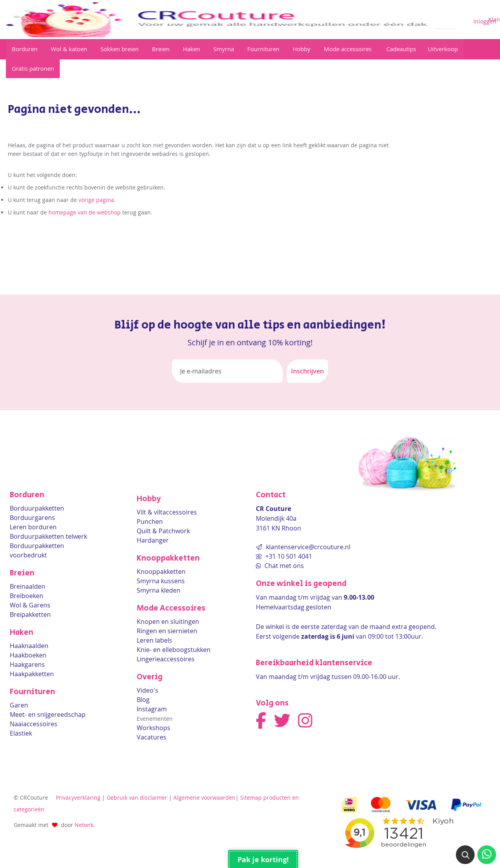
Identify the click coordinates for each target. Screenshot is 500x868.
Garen (19, 705)
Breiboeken (27, 596)
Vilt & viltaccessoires (167, 512)
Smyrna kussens (161, 581)
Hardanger (153, 540)
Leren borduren (33, 527)
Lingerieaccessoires (166, 659)
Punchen (150, 522)
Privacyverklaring (78, 797)
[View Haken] (192, 49)
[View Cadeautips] (400, 49)
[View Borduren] (25, 49)
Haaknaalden (29, 646)
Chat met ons (283, 566)
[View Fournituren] (264, 49)
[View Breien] (162, 49)
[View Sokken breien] (120, 49)
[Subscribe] (307, 371)
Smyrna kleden (159, 590)
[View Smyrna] (224, 49)
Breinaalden (28, 586)
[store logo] (218, 20)
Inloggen (485, 21)
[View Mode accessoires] (348, 49)
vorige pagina (96, 200)
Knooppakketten (161, 572)
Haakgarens (27, 664)
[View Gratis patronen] (33, 68)
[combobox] (446, 20)
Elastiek (21, 733)
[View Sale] (443, 49)
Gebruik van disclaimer (137, 797)
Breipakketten (30, 614)
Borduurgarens (32, 518)
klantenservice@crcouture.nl (308, 547)
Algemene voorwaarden (204, 797)
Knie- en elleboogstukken (174, 650)
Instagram (152, 709)
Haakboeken (28, 655)
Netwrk (84, 825)
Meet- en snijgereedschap (48, 714)
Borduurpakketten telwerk (48, 536)
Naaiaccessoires (34, 724)
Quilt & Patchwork (163, 531)
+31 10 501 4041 (288, 556)
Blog (143, 700)
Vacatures (152, 737)
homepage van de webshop (85, 212)
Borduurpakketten (37, 508)
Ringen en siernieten (167, 631)
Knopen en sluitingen (168, 622)
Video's (147, 690)
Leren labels (154, 640)
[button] (465, 855)
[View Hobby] (302, 49)
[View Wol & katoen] (70, 49)
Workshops (154, 728)
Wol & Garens (30, 605)
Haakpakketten (32, 674)
